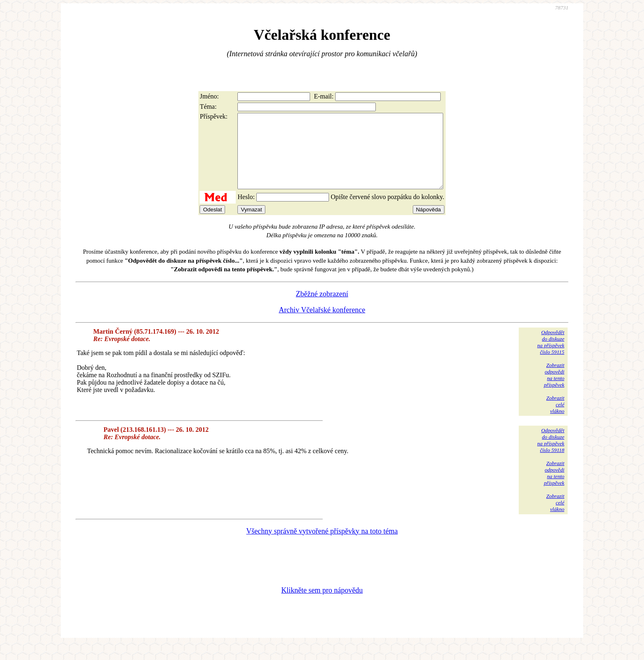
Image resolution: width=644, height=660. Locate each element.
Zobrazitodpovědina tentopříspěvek (554, 390)
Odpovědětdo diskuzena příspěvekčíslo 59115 (551, 357)
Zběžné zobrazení (322, 309)
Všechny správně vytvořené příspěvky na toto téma (322, 546)
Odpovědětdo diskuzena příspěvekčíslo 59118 (551, 455)
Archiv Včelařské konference (322, 325)
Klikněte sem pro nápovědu (322, 605)
